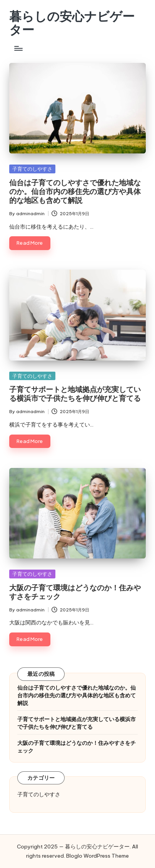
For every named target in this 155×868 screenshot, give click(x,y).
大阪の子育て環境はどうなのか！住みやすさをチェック (75, 592)
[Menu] (18, 48)
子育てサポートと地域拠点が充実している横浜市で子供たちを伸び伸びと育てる (75, 394)
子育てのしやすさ (32, 169)
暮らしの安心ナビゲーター (72, 23)
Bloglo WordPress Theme (97, 856)
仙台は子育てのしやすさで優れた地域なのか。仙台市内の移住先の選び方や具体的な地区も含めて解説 (75, 191)
